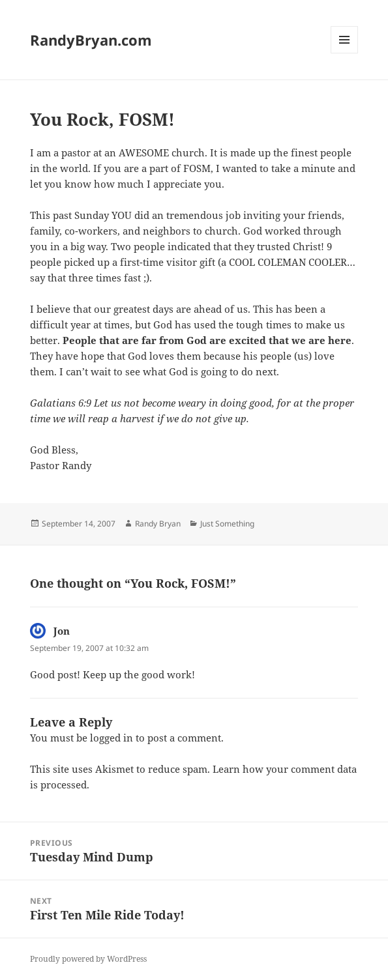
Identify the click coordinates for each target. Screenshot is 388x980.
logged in (112, 738)
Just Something (227, 524)
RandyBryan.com (91, 40)
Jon (62, 631)
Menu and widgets (345, 53)
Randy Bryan (158, 524)
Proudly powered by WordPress (88, 959)
